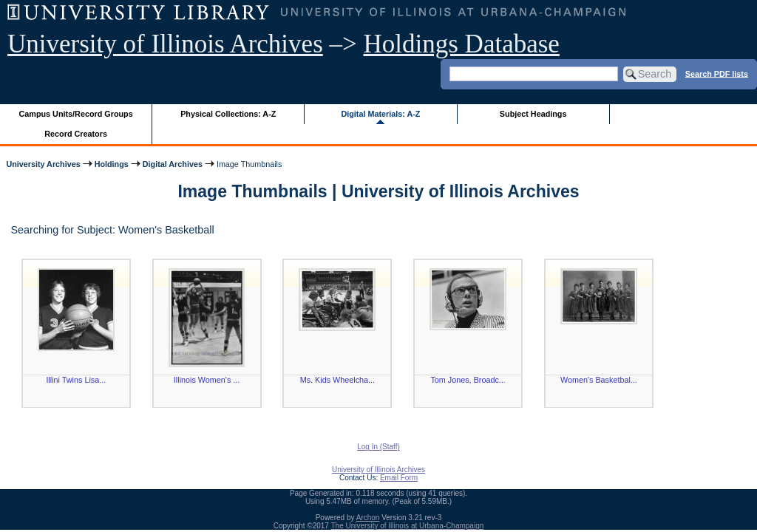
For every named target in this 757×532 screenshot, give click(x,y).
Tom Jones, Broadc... (468, 380)
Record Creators (76, 134)
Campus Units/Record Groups (76, 114)
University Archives (43, 164)
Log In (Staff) (378, 447)
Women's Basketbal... (599, 380)
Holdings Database (462, 44)
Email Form (399, 478)
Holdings (112, 164)
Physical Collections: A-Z (228, 114)
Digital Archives (173, 164)
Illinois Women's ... (207, 380)
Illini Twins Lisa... (76, 380)
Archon (368, 518)
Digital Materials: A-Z (380, 114)
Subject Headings (533, 114)
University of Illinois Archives (165, 44)
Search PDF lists (717, 73)
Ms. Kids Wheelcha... (337, 380)
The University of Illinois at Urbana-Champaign (408, 526)
